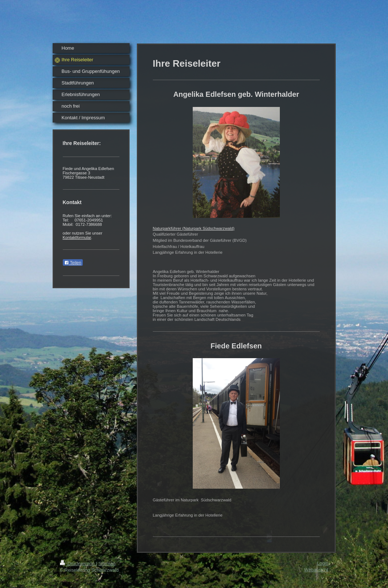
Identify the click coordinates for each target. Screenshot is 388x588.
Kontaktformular (77, 237)
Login (322, 563)
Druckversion (78, 564)
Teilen (73, 263)
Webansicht (316, 570)
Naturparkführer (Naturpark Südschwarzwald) (194, 228)
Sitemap (107, 564)
